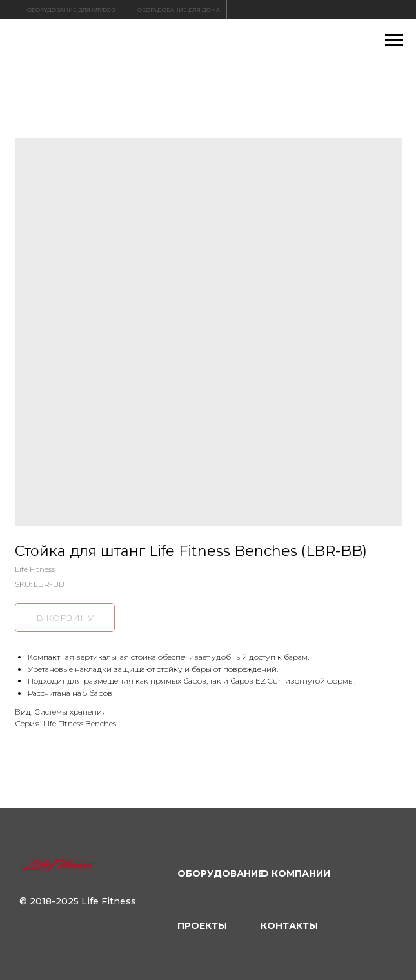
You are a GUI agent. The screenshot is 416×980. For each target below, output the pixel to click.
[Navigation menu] (394, 40)
